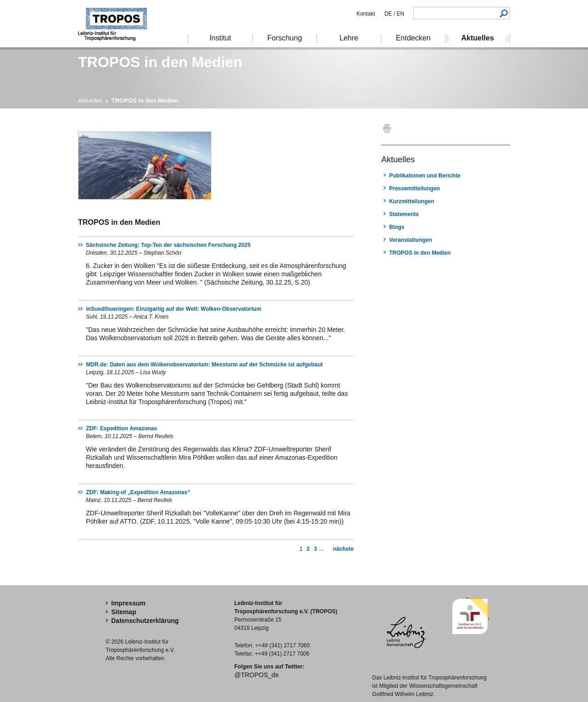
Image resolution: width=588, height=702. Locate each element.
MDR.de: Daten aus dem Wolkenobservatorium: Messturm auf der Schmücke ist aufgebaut (204, 365)
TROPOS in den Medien (420, 253)
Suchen (504, 13)
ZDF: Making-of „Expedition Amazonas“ (138, 492)
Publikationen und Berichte (425, 176)
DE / (390, 14)
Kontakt (366, 14)
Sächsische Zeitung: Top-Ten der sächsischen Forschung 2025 (168, 245)
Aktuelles (90, 100)
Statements (404, 214)
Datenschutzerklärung (145, 621)
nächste (343, 549)
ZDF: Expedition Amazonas (122, 428)
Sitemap (124, 612)
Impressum (128, 603)
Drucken (387, 128)
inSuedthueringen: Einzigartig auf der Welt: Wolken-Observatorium (174, 309)
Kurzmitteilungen (412, 201)
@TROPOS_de (257, 675)
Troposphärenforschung (117, 24)
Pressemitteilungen (415, 188)
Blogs (397, 227)
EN (400, 14)
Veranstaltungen (410, 240)
